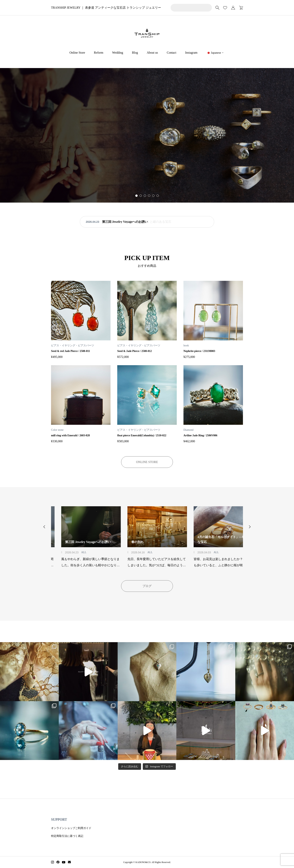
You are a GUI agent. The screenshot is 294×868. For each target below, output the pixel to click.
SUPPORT (59, 820)
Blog (135, 53)
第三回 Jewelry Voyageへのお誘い (125, 222)
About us (152, 53)
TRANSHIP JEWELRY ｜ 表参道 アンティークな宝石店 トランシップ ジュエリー (106, 8)
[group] (147, 135)
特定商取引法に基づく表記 (67, 836)
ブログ (147, 586)
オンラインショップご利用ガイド (71, 828)
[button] (141, 196)
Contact (172, 53)
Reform (99, 53)
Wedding (118, 53)
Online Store (77, 53)
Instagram (191, 53)
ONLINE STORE (147, 462)
